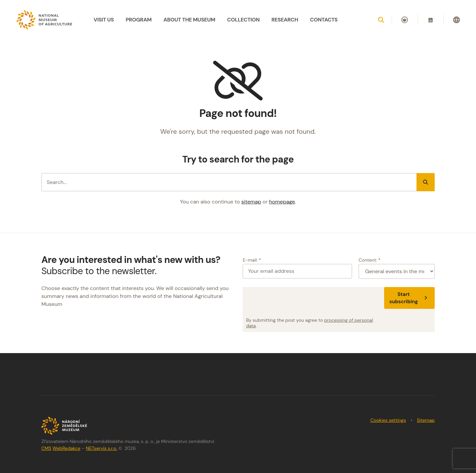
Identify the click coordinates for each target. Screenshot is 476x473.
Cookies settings (388, 420)
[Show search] (381, 20)
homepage (282, 202)
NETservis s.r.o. (101, 448)
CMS (46, 448)
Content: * (370, 260)
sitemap (251, 202)
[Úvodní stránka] (45, 20)
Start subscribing (409, 298)
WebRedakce (66, 448)
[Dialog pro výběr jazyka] (456, 20)
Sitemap (426, 420)
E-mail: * (252, 260)
